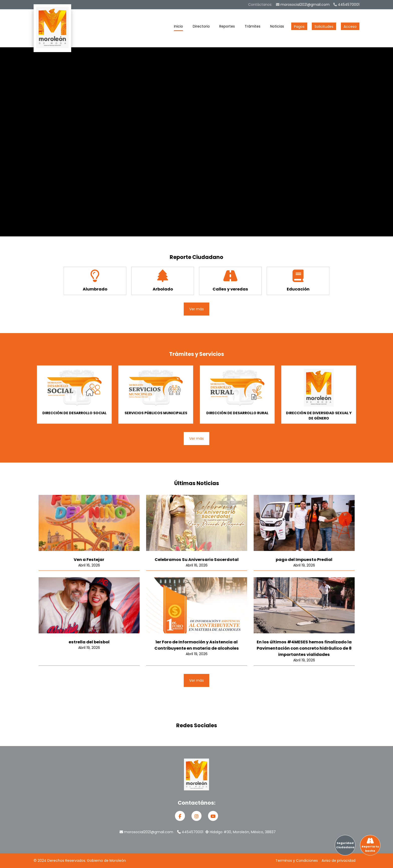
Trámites (253, 27)
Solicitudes (324, 27)
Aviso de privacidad (338, 860)
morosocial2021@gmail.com (303, 5)
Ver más (197, 309)
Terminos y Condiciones (297, 860)
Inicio (178, 27)
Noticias (277, 27)
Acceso (350, 27)
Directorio (201, 27)
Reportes (227, 27)
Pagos (299, 27)
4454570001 (346, 5)
